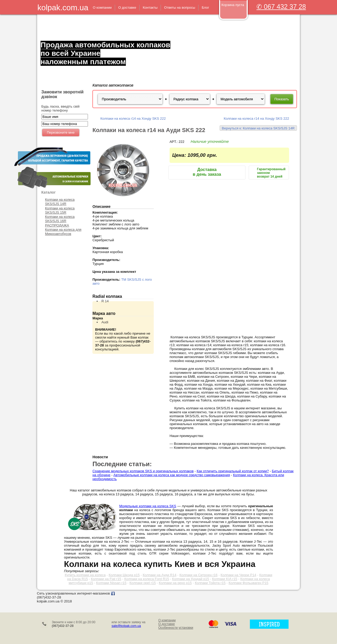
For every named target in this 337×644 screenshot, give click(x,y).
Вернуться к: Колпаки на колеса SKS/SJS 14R (258, 128)
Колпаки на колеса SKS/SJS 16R (60, 219)
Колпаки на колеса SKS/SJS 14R (60, 202)
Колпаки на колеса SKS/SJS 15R (60, 210)
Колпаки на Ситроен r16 (198, 575)
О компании (167, 620)
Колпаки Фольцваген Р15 (248, 583)
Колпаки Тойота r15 (210, 583)
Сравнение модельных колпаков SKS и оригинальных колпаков (143, 471)
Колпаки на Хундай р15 (191, 579)
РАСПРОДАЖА (57, 225)
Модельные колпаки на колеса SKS (148, 506)
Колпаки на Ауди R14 (160, 575)
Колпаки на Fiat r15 (106, 579)
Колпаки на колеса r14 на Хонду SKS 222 (133, 119)
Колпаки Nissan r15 (111, 583)
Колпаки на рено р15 (175, 583)
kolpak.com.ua (63, 7)
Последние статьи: (122, 464)
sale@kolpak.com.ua (126, 626)
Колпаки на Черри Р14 (238, 575)
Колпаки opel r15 (143, 583)
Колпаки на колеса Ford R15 (147, 579)
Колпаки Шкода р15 (124, 575)
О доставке (167, 624)
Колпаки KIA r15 (225, 579)
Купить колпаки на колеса (85, 575)
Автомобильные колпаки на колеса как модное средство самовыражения (172, 475)
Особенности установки (176, 628)
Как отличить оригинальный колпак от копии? (233, 471)
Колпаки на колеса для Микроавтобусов (63, 232)
